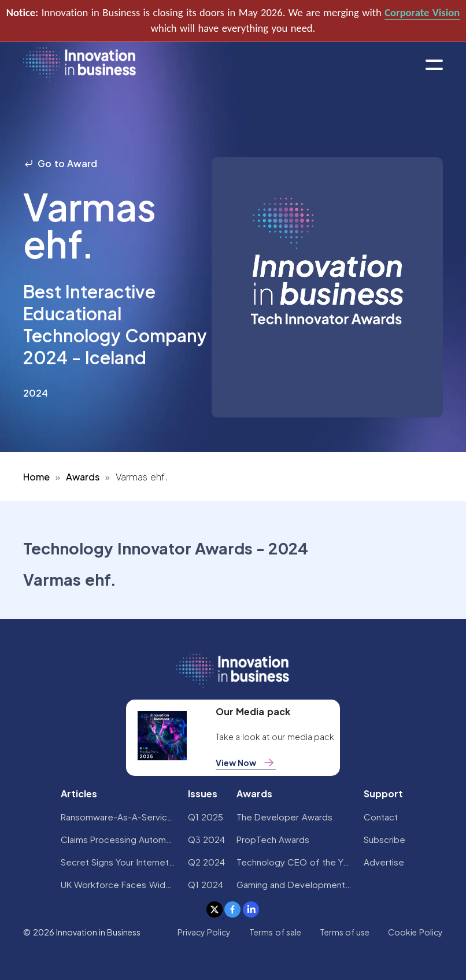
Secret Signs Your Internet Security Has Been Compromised (119, 862)
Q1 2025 (206, 817)
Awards (83, 477)
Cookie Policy (415, 932)
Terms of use (345, 932)
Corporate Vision (422, 12)
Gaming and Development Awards (294, 884)
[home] (79, 65)
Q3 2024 (206, 839)
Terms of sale (275, 932)
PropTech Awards (273, 839)
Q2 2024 (206, 862)
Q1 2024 (206, 884)
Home (36, 477)
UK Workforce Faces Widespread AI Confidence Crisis (119, 884)
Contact (381, 817)
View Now (246, 763)
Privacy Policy (204, 932)
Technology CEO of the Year (294, 862)
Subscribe (384, 839)
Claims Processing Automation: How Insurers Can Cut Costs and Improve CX (119, 839)
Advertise (384, 862)
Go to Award (60, 163)
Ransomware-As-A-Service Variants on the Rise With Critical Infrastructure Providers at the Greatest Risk (119, 817)
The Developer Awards (284, 817)
